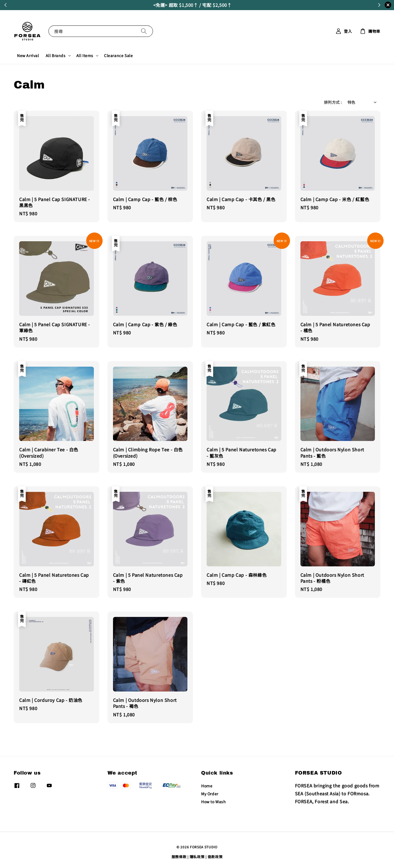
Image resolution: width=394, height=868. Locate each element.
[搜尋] (144, 31)
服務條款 (179, 857)
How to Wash (214, 802)
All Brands (56, 55)
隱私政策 (197, 857)
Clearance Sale (118, 55)
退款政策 (215, 857)
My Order (210, 794)
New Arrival (28, 55)
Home (207, 786)
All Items (85, 55)
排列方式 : (333, 102)
